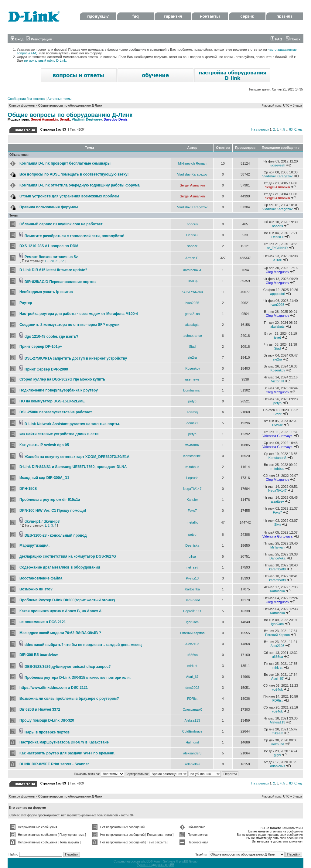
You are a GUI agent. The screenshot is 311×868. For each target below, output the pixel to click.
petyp (192, 401)
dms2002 (192, 688)
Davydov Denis (116, 119)
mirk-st (192, 666)
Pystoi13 (192, 578)
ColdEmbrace (192, 731)
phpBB (146, 861)
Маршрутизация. (34, 545)
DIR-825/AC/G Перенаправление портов (60, 282)
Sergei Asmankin (44, 119)
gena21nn (192, 314)
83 (291, 130)
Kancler (192, 500)
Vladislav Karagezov (192, 174)
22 (62, 261)
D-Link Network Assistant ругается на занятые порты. (72, 424)
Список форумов (22, 106)
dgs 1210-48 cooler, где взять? (51, 337)
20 (52, 261)
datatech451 (192, 270)
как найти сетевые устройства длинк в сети (59, 434)
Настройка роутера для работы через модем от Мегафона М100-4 (79, 314)
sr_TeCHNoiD (277, 248)
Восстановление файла (41, 578)
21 (57, 261)
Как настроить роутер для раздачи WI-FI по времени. (67, 753)
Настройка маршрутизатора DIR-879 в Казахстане (64, 742)
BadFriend (192, 600)
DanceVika (277, 558)
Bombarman (192, 390)
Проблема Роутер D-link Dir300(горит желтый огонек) (67, 600)
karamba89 (277, 569)
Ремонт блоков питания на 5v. (52, 257)
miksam (278, 733)
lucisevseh (277, 165)
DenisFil (192, 235)
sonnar (192, 246)
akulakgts (192, 325)
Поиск (293, 39)
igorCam (192, 622)
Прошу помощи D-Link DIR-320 (47, 720)
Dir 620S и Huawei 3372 (40, 709)
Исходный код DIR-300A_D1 (44, 478)
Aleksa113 (192, 720)
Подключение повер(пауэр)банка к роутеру (59, 390)
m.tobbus (192, 467)
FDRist (192, 699)
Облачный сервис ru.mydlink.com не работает (61, 224)
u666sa (192, 655)
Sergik (65, 119)
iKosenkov (192, 368)
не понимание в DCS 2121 (43, 622)
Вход (17, 39)
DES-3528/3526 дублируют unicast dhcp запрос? (68, 667)
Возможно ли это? (36, 589)
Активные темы (59, 99)
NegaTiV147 (192, 489)
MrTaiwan (277, 547)
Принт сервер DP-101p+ (41, 347)
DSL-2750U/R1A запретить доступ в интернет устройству (76, 358)
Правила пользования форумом (49, 207)
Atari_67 (192, 677)
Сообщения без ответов (26, 99)
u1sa (192, 556)
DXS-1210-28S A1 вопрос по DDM (49, 246)
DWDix (277, 425)
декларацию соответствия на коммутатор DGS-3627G (68, 556)
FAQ (276, 39)
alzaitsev (277, 501)
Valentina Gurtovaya (277, 436)
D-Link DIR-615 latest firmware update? (53, 270)
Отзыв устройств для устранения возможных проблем (69, 196)
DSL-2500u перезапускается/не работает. (56, 412)
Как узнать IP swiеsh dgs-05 (44, 445)
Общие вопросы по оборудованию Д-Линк (70, 106)
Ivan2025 (192, 303)
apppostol (278, 294)
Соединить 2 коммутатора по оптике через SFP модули (70, 325)
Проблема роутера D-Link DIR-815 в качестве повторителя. (78, 678)
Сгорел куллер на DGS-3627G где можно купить (62, 379)
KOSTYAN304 (192, 292)
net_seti (192, 567)
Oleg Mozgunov (277, 272)
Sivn (277, 525)
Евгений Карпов (192, 633)
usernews (192, 379)
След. (298, 130)
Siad (192, 347)
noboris (192, 224)
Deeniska (192, 545)
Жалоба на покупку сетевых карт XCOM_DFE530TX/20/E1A (77, 457)
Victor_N (277, 381)
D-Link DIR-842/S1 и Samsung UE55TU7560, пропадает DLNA (73, 467)
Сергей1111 (192, 611)
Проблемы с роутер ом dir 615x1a (50, 500)
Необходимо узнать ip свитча (46, 292)
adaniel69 (192, 764)
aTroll (277, 260)
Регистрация (39, 39)
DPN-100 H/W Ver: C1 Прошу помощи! (53, 511)
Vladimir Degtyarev (87, 119)
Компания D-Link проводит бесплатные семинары (65, 163)
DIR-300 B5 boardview (39, 655)
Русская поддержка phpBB (155, 865)
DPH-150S (28, 489)
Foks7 (192, 511)
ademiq (192, 412)
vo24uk (277, 689)
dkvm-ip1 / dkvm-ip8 (42, 521)
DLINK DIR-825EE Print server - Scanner (54, 764)
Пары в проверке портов (47, 732)
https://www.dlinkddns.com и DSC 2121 (54, 688)
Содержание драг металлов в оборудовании (60, 567)
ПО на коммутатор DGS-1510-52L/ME (52, 401)
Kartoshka (192, 589)
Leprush (192, 478)
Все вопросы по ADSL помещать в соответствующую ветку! (74, 174)
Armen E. (192, 258)
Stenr (277, 414)
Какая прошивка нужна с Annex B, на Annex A (61, 611)
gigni (277, 755)
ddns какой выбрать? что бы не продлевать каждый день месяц (83, 645)
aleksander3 (192, 753)
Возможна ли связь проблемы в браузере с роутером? (69, 699)
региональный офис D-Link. (45, 60)
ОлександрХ (192, 709)
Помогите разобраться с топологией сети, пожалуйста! (74, 236)
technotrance (192, 336)
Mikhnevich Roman (192, 163)
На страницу (260, 130)
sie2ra (192, 357)
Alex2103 (192, 644)
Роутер (26, 303)
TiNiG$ (192, 281)
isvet (277, 337)
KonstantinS (192, 456)
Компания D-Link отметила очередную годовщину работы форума (80, 185)
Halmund (192, 742)
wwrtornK (192, 445)
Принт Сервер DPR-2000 (46, 369)
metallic (192, 522)
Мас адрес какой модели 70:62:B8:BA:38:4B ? (60, 633)
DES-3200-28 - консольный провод (56, 535)
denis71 (192, 423)
